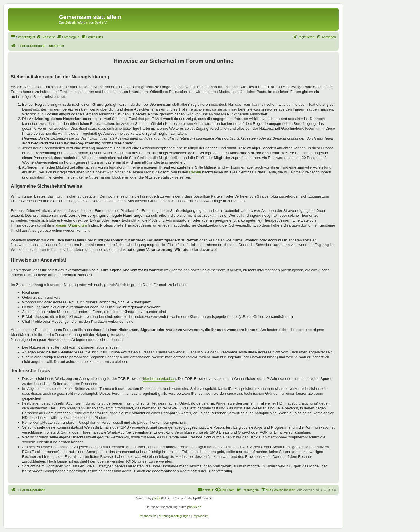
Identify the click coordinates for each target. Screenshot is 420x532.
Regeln (195, 172)
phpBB (157, 498)
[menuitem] (46, 37)
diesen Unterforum (72, 225)
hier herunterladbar (159, 379)
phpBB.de (194, 507)
